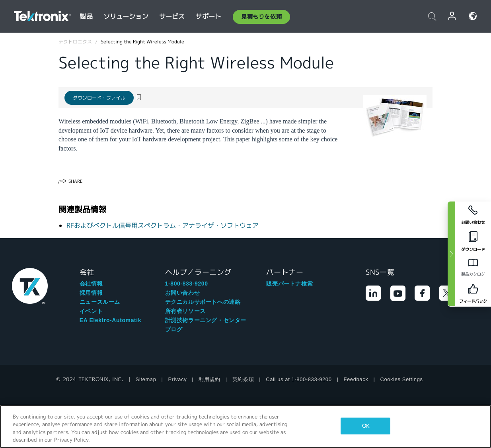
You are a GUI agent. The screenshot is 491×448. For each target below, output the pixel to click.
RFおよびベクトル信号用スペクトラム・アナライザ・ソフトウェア (163, 226)
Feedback (356, 379)
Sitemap (146, 379)
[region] (245, 426)
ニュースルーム (100, 302)
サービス (172, 17)
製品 (86, 17)
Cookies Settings (401, 379)
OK (366, 426)
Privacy (178, 379)
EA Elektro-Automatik (110, 320)
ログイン (452, 16)
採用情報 (91, 293)
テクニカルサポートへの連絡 (203, 302)
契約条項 (243, 379)
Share (75, 181)
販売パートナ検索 (289, 284)
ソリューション (126, 17)
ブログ (174, 329)
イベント (91, 311)
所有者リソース (185, 311)
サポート (208, 17)
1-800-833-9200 (187, 284)
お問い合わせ (183, 293)
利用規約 (209, 379)
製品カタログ (473, 274)
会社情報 (91, 284)
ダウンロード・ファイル (99, 98)
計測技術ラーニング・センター (206, 320)
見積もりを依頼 (261, 17)
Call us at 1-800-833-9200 (299, 379)
